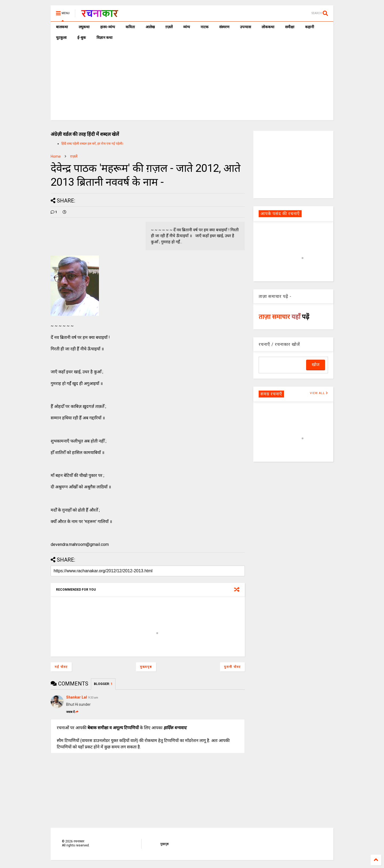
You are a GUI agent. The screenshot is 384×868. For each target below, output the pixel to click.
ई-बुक (82, 38)
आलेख (150, 27)
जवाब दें (72, 712)
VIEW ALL (319, 393)
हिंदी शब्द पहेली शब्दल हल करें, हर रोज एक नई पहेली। (92, 144)
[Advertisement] (192, 83)
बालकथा (62, 27)
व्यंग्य (187, 27)
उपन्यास (245, 27)
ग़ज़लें (169, 27)
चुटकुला (61, 38)
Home (56, 156)
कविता (130, 27)
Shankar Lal (77, 697)
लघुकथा (84, 27)
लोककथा (268, 27)
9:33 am (93, 698)
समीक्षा (290, 27)
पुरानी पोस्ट (232, 667)
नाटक (205, 27)
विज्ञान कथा (105, 38)
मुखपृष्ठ (164, 844)
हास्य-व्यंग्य (108, 27)
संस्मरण (224, 27)
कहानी (310, 27)
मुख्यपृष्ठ (146, 667)
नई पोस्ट (61, 667)
